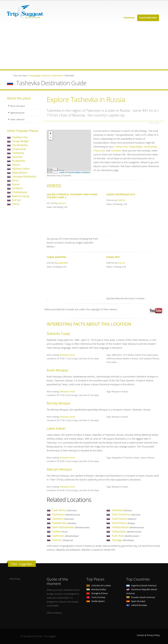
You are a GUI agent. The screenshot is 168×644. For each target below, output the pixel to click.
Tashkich (63, 519)
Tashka (60, 531)
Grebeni (17, 188)
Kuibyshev (19, 161)
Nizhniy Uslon (21, 169)
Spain (136, 601)
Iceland (137, 605)
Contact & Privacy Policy (148, 635)
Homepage (129, 18)
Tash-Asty (125, 536)
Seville (95, 601)
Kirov (15, 180)
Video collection (18, 119)
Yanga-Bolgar (21, 141)
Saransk (17, 157)
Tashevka (18, 153)
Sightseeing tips (18, 113)
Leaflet (61, 172)
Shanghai (97, 593)
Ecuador (141, 597)
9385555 (121, 200)
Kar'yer (17, 200)
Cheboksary (20, 192)
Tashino (63, 540)
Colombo (99, 586)
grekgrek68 (63, 263)
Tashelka (122, 510)
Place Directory (148, 18)
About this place (18, 106)
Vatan (16, 204)
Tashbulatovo (128, 527)
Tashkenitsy (64, 523)
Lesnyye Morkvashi (24, 176)
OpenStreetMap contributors (79, 172)
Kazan (16, 184)
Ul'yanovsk (19, 149)
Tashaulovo (126, 531)
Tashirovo (65, 536)
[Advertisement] (84, 47)
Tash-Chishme (126, 514)
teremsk (121, 263)
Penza (16, 165)
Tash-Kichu (64, 510)
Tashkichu (66, 514)
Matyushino (20, 172)
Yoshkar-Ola (20, 137)
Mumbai (96, 589)
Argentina (141, 586)
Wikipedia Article (67, 355)
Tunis (96, 597)
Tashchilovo (124, 519)
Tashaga (123, 540)
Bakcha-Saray (21, 196)
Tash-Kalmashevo (71, 527)
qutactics (62, 203)
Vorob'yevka (20, 145)
